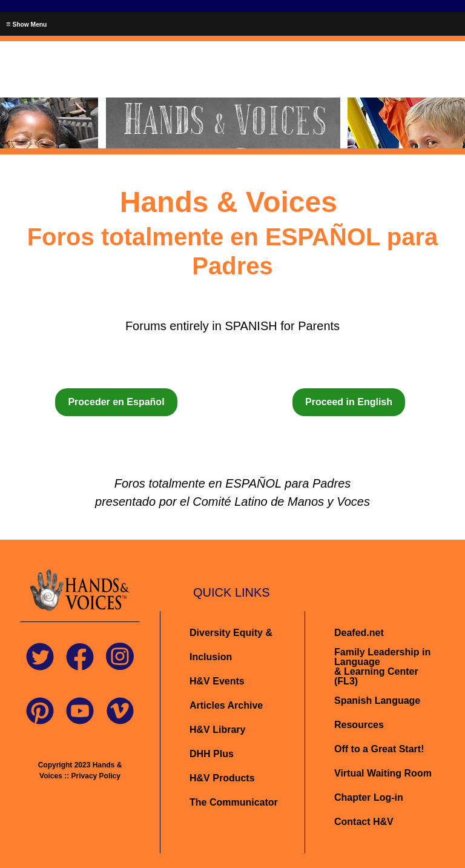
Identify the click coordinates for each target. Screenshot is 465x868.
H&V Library (217, 730)
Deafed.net (359, 633)
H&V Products (222, 778)
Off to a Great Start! (379, 749)
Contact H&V (364, 822)
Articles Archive (226, 705)
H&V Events (217, 681)
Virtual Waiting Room (383, 773)
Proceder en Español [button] (116, 402)
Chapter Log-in (369, 797)
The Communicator (234, 802)
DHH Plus (212, 754)
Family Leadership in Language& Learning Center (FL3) (382, 667)
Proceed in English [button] (349, 402)
